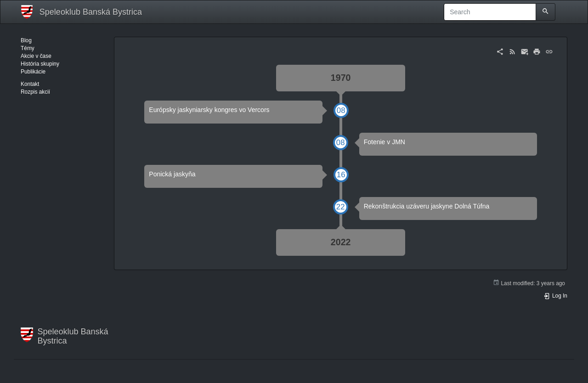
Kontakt (30, 84)
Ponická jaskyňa (172, 174)
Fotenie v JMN (384, 142)
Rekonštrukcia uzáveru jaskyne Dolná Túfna (427, 206)
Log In (555, 296)
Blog (26, 40)
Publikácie (33, 72)
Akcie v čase (36, 56)
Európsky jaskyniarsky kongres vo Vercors (209, 110)
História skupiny (40, 64)
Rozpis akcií (35, 92)
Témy (28, 48)
